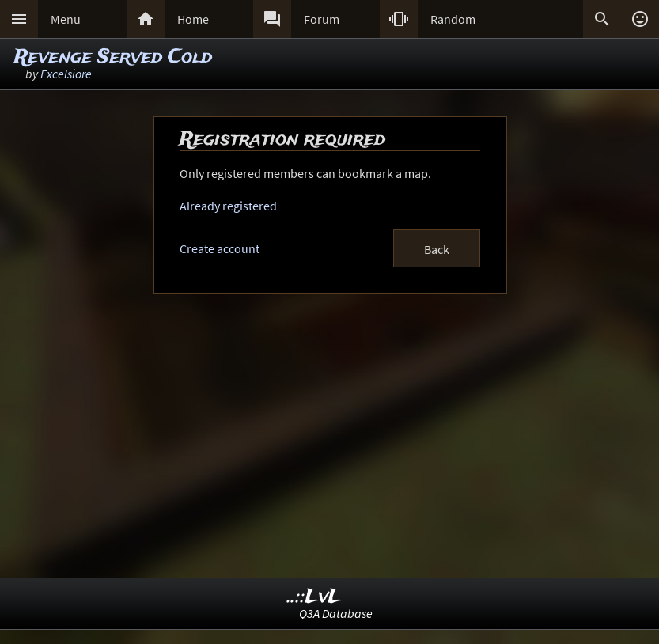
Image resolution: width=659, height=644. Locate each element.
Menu (66, 19)
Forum (322, 19)
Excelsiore (66, 74)
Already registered (228, 206)
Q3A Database (336, 613)
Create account (220, 248)
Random (453, 19)
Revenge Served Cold (113, 57)
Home (193, 19)
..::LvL (314, 597)
